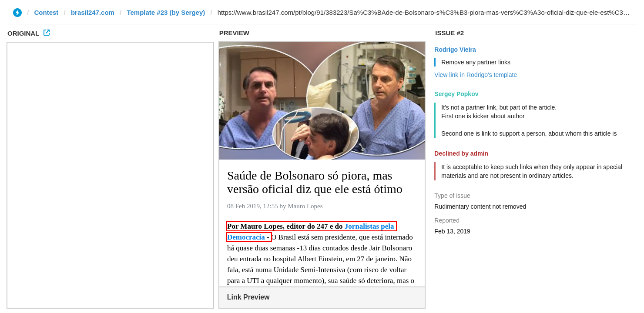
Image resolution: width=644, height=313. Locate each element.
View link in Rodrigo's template (476, 75)
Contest (47, 12)
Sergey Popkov (456, 94)
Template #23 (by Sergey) (166, 12)
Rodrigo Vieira (455, 50)
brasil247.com (93, 12)
